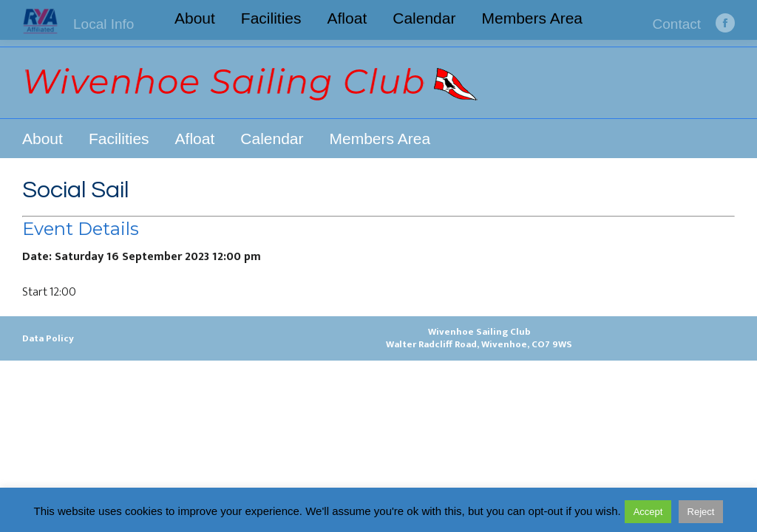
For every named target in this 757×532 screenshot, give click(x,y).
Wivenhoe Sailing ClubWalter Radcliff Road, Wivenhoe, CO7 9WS (479, 338)
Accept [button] (648, 512)
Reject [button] (701, 512)
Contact (677, 24)
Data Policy (48, 338)
